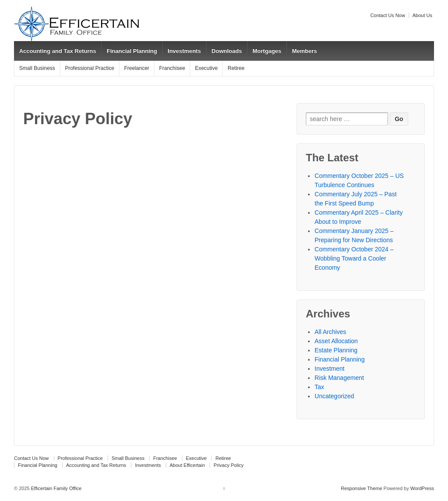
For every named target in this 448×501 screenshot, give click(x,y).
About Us (422, 15)
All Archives (330, 332)
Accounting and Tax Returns (58, 51)
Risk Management (339, 378)
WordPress (422, 488)
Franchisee (172, 68)
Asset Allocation (336, 341)
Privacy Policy (228, 465)
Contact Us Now (387, 15)
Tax (319, 387)
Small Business (37, 68)
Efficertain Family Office (56, 488)
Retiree (236, 68)
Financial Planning (132, 51)
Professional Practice (89, 68)
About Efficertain (187, 465)
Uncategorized (334, 396)
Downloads (227, 51)
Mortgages (267, 51)
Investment (329, 369)
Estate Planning (336, 350)
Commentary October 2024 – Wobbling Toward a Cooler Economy (354, 258)
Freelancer (137, 68)
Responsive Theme (362, 488)
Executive (206, 68)
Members (304, 51)
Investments (184, 51)
